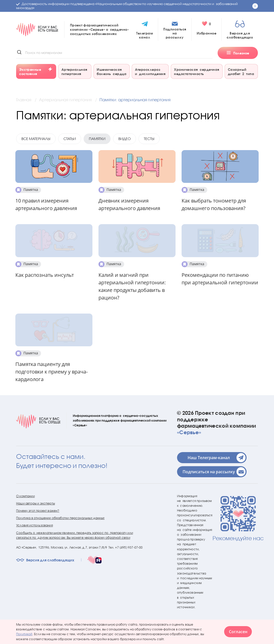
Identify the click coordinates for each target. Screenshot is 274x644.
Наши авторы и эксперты (36, 503)
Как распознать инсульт (45, 275)
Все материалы (36, 139)
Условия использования (35, 525)
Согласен (238, 632)
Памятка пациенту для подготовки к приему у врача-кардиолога (52, 372)
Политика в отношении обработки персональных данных (60, 518)
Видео (125, 139)
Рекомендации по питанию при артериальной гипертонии (220, 279)
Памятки (97, 139)
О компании (25, 496)
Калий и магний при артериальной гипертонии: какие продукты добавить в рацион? (132, 286)
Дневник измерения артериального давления (129, 204)
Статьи (70, 139)
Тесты (149, 139)
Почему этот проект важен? (38, 511)
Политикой (24, 634)
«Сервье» (189, 432)
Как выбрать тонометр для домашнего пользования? (214, 204)
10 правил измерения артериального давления (46, 204)
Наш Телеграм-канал (217, 458)
